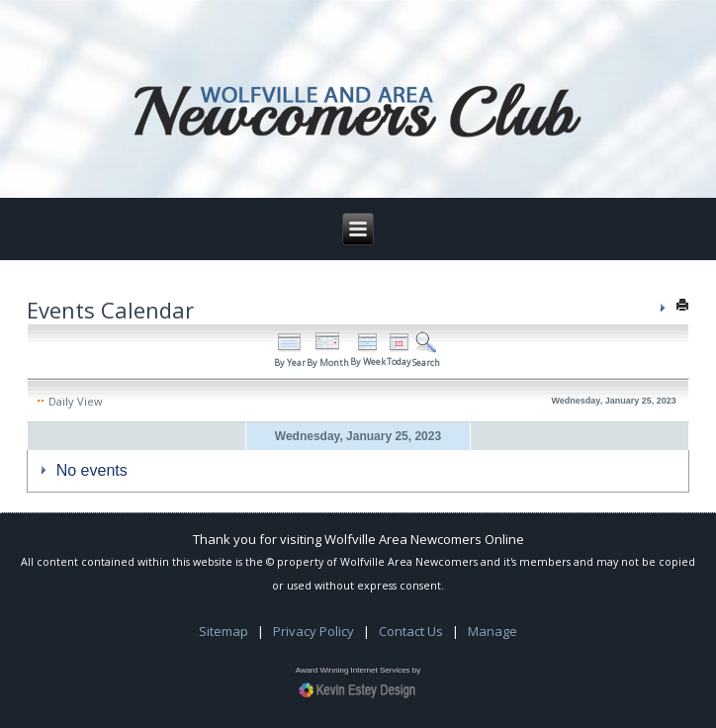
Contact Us (411, 631)
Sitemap (224, 631)
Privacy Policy (313, 631)
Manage (492, 631)
